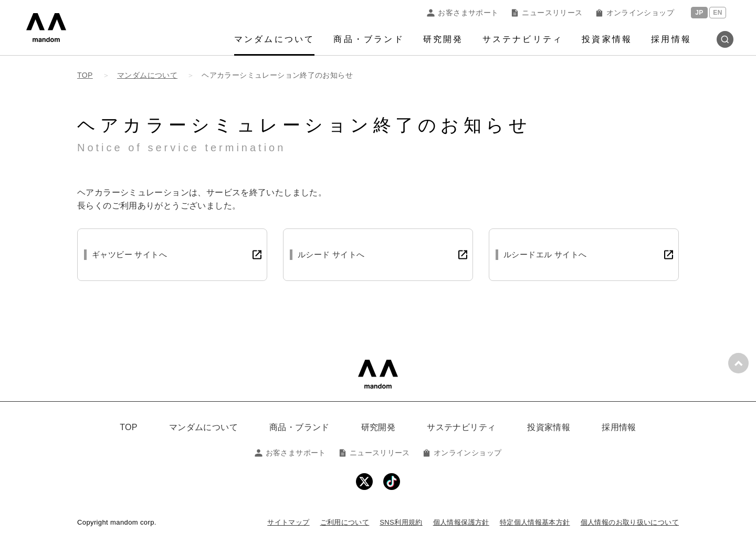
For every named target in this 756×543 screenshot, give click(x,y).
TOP (129, 427)
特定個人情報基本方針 (535, 522)
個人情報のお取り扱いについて (630, 522)
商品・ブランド (369, 39)
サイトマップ (288, 522)
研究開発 (443, 39)
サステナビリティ (523, 39)
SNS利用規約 (401, 522)
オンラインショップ (635, 13)
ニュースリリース (547, 13)
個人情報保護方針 (461, 522)
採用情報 (671, 39)
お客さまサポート (463, 13)
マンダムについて (275, 39)
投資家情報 (607, 39)
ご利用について (345, 522)
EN (717, 13)
